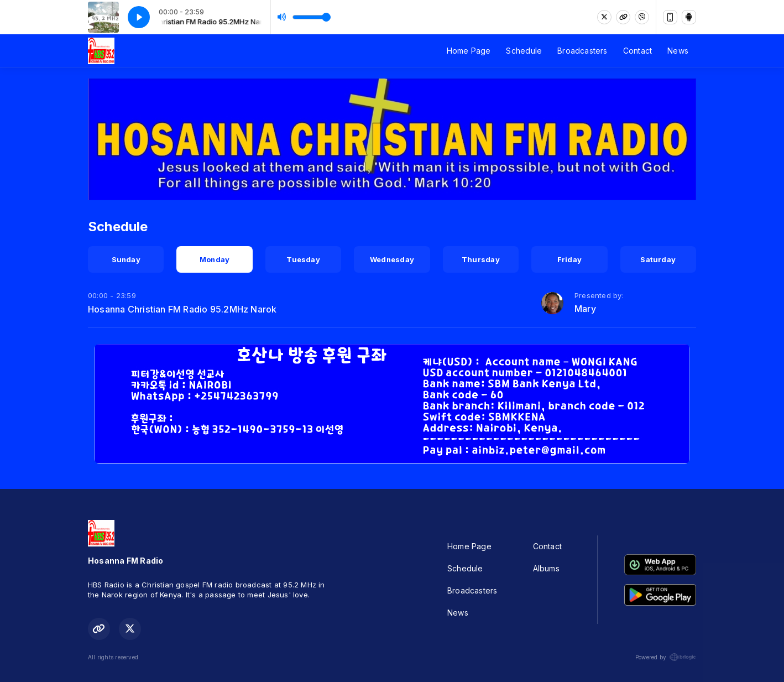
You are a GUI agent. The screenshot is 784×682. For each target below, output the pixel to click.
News (678, 51)
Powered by (666, 657)
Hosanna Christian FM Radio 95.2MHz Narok (182, 309)
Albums (546, 568)
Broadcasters (582, 51)
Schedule (524, 51)
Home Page (469, 51)
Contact (637, 51)
